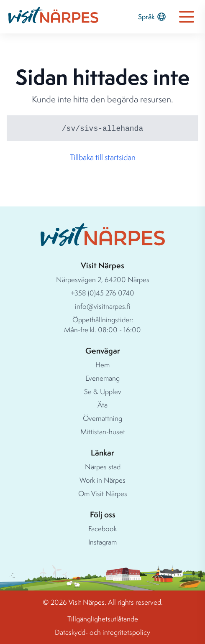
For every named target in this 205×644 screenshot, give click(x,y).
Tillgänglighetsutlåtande (103, 619)
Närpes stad (103, 467)
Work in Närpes (102, 480)
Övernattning (102, 418)
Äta (102, 405)
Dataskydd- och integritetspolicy (102, 632)
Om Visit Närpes (103, 493)
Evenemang (102, 378)
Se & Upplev (103, 391)
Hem (102, 365)
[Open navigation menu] (187, 17)
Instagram (102, 542)
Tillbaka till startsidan (103, 157)
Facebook (102, 528)
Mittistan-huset (103, 431)
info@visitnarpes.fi (103, 306)
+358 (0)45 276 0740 (102, 293)
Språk (152, 17)
